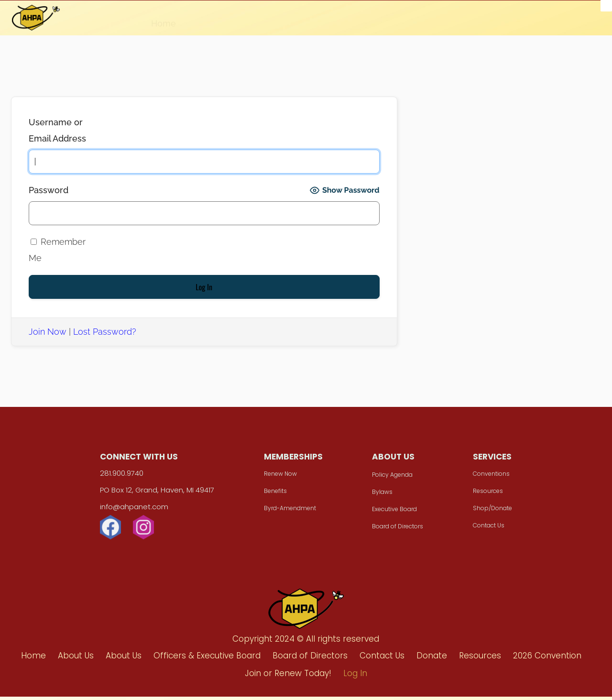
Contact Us (481, 530)
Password (49, 190)
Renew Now (283, 479)
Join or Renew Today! (477, 21)
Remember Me (57, 250)
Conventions (484, 479)
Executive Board (392, 514)
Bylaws (380, 497)
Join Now (48, 332)
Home (164, 18)
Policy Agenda (390, 480)
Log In (549, 22)
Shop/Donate (485, 513)
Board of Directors (395, 531)
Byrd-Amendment (292, 513)
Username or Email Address (57, 130)
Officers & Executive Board (207, 659)
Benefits (278, 496)
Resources (311, 19)
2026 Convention (383, 20)
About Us (210, 18)
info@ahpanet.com (141, 512)
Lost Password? (105, 332)
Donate (259, 18)
